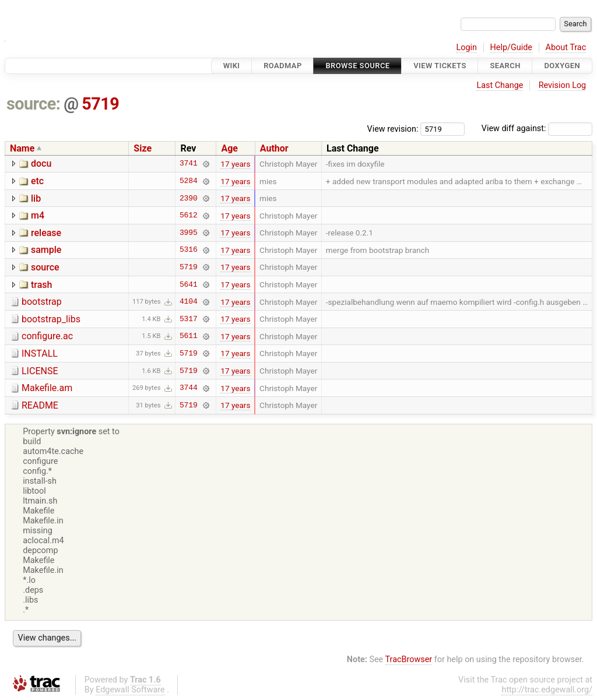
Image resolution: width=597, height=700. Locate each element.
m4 (38, 215)
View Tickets (440, 66)
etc (37, 181)
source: (34, 104)
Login (466, 48)
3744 (189, 388)
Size (143, 148)
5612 (189, 216)
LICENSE (40, 371)
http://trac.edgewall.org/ (547, 690)
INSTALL (40, 353)
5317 (189, 319)
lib (36, 198)
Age (229, 148)
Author (274, 148)
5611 (189, 336)
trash (41, 285)
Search (505, 66)
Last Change (500, 85)
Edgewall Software (130, 690)
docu (41, 163)
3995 (189, 233)
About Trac (566, 48)
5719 (100, 104)
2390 (189, 198)
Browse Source (357, 66)
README (40, 405)
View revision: (393, 129)
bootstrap (42, 302)
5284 (189, 181)
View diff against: (537, 129)
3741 (189, 164)
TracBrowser (409, 659)
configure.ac (47, 336)
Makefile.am (47, 388)
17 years (235, 164)
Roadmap (283, 66)
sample (46, 250)
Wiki (232, 66)
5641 (189, 284)
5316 (189, 250)
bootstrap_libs (51, 319)
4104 (189, 302)
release (46, 233)
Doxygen (562, 66)
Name (22, 148)
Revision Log (563, 85)
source (45, 267)
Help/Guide (511, 48)
